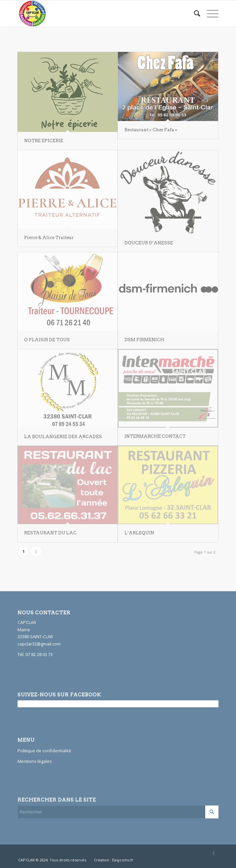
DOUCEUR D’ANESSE (149, 243)
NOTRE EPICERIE (44, 141)
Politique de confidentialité (44, 751)
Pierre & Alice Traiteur (49, 238)
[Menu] (209, 14)
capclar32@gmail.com (39, 644)
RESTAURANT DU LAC (50, 533)
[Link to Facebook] (213, 853)
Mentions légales (35, 761)
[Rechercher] (194, 14)
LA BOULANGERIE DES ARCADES (63, 437)
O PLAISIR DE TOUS (47, 340)
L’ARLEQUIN (139, 533)
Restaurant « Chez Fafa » (151, 130)
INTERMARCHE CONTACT (155, 436)
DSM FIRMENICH (144, 340)
